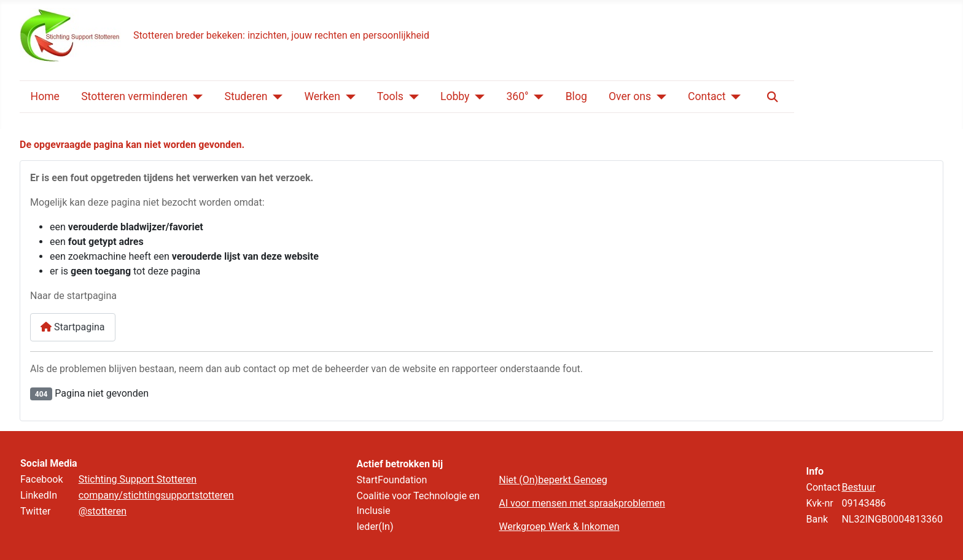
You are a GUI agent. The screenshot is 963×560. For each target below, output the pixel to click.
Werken (322, 96)
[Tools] (411, 97)
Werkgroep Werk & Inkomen (559, 527)
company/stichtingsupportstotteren (156, 495)
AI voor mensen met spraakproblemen (582, 503)
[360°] (536, 97)
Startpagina (73, 327)
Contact (707, 96)
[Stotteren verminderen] (195, 97)
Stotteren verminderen (134, 96)
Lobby (455, 96)
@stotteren (103, 511)
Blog (576, 96)
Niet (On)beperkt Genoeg (553, 480)
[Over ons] (659, 97)
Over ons (630, 96)
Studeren (246, 96)
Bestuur (858, 487)
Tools (390, 96)
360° (517, 96)
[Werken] (348, 97)
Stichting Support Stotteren (138, 479)
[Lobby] (477, 97)
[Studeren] (275, 97)
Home (45, 96)
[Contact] (733, 97)
